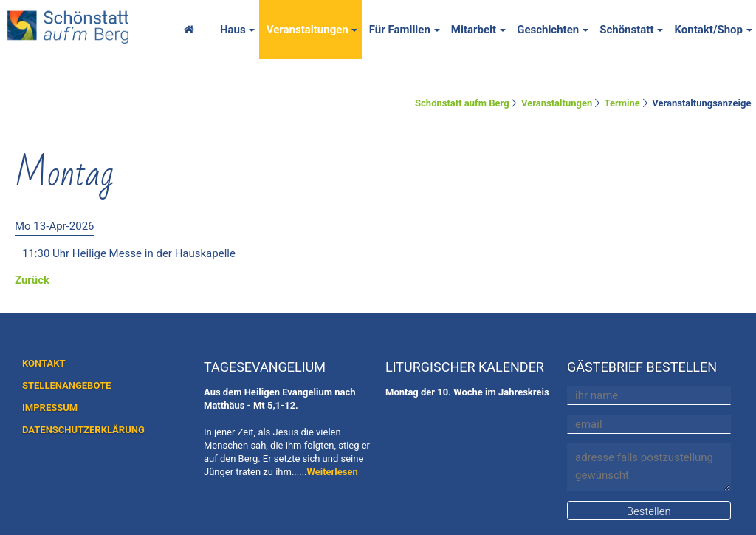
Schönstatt (626, 30)
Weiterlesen (333, 472)
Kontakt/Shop (708, 30)
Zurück (32, 280)
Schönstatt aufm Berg (462, 103)
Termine (622, 103)
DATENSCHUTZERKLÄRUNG (83, 430)
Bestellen (649, 511)
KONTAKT (44, 363)
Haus (233, 30)
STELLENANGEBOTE (66, 385)
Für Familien (400, 30)
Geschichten (548, 30)
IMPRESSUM (50, 408)
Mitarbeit (474, 30)
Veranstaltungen (307, 30)
